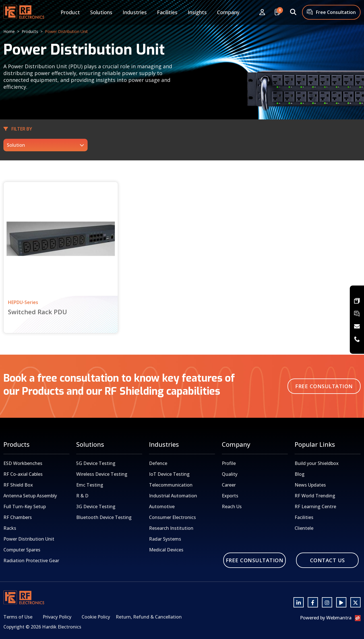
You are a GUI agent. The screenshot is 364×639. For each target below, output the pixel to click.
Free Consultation (331, 13)
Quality (230, 474)
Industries (135, 12)
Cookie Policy (96, 617)
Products (30, 31)
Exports (230, 496)
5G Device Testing (96, 463)
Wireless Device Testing (102, 474)
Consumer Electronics (172, 517)
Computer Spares (22, 550)
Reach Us (232, 506)
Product (70, 12)
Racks (10, 528)
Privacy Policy (57, 617)
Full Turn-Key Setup (25, 506)
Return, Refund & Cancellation (149, 617)
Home (9, 31)
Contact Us (327, 560)
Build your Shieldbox (317, 463)
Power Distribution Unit (29, 539)
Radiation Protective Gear (31, 561)
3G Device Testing (96, 506)
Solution (16, 145)
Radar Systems (165, 539)
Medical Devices (166, 550)
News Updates (310, 485)
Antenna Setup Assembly (30, 496)
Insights (197, 12)
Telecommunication (171, 485)
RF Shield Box (18, 485)
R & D (82, 496)
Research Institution (171, 528)
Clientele (304, 528)
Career (229, 485)
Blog (300, 474)
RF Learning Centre (315, 506)
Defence (158, 463)
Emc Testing (90, 485)
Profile (229, 463)
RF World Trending (315, 496)
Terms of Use (18, 617)
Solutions (101, 12)
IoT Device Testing (169, 474)
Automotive (162, 506)
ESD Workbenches (23, 463)
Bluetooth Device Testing (104, 517)
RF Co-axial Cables (23, 474)
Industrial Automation (173, 496)
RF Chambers (18, 517)
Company (228, 12)
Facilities (167, 12)
